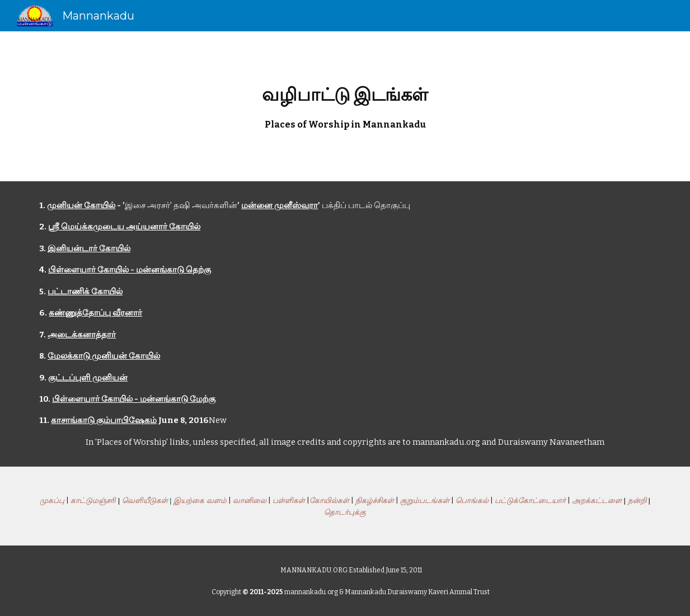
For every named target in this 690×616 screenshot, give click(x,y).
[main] (345, 106)
